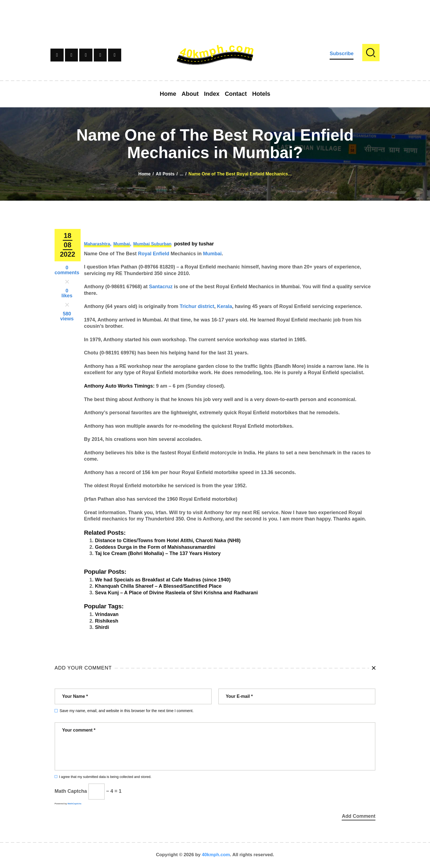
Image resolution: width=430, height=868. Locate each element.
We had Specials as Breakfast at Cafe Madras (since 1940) (163, 580)
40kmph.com (216, 856)
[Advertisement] (215, 12)
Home (145, 174)
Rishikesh (107, 621)
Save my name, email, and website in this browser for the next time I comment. (127, 711)
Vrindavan (107, 614)
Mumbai (121, 244)
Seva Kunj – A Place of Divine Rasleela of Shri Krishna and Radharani (176, 593)
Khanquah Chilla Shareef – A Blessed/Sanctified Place (158, 586)
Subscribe (342, 54)
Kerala (224, 306)
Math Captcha (71, 791)
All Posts (165, 174)
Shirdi (102, 627)
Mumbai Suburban (152, 244)
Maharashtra (97, 244)
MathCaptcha (74, 804)
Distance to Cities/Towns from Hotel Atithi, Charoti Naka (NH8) (168, 541)
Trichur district (197, 306)
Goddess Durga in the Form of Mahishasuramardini (155, 547)
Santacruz (161, 287)
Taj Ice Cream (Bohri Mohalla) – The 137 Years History (158, 553)
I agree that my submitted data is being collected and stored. (105, 777)
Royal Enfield (154, 254)
